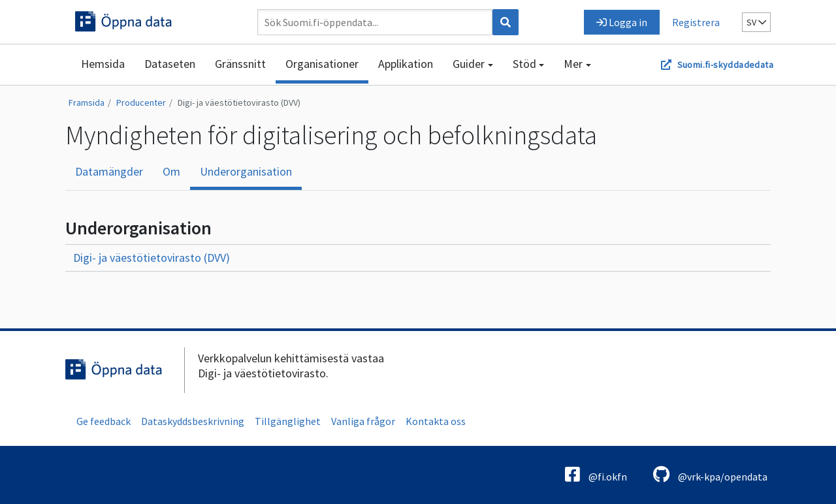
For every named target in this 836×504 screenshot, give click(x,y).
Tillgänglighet (288, 421)
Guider (469, 64)
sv (756, 22)
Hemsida (103, 64)
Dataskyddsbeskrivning (193, 421)
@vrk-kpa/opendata (710, 474)
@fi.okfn (596, 474)
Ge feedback (104, 421)
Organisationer (322, 64)
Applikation (406, 64)
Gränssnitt (240, 64)
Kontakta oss (436, 421)
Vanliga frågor (363, 421)
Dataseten (170, 64)
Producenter (141, 102)
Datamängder (109, 171)
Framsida (87, 102)
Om (171, 171)
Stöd (524, 64)
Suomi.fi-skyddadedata (725, 65)
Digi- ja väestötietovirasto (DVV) (239, 102)
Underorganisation (246, 171)
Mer (573, 64)
